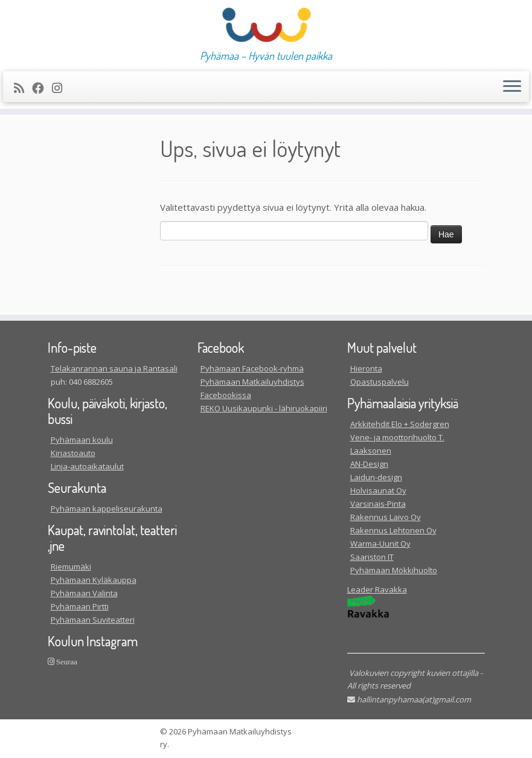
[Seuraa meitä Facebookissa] (42, 88)
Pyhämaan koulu (82, 440)
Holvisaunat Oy (378, 490)
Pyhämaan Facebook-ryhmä (252, 368)
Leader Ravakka (377, 589)
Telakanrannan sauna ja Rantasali (114, 368)
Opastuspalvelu (380, 382)
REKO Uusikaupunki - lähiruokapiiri (264, 408)
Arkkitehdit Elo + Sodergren (400, 424)
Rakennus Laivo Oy (386, 517)
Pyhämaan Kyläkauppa (94, 580)
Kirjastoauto (73, 453)
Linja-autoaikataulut (87, 466)
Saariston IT (372, 557)
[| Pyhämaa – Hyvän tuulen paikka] (266, 25)
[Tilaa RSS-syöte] (23, 88)
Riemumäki (71, 567)
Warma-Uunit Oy (380, 544)
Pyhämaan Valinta (84, 593)
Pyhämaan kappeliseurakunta (107, 509)
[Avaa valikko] (512, 87)
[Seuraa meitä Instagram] (61, 88)
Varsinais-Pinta (378, 504)
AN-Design (369, 464)
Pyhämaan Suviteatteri (93, 620)
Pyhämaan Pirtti (80, 606)
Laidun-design (376, 477)
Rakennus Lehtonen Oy (393, 530)
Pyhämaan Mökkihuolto (394, 570)
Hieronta (366, 368)
